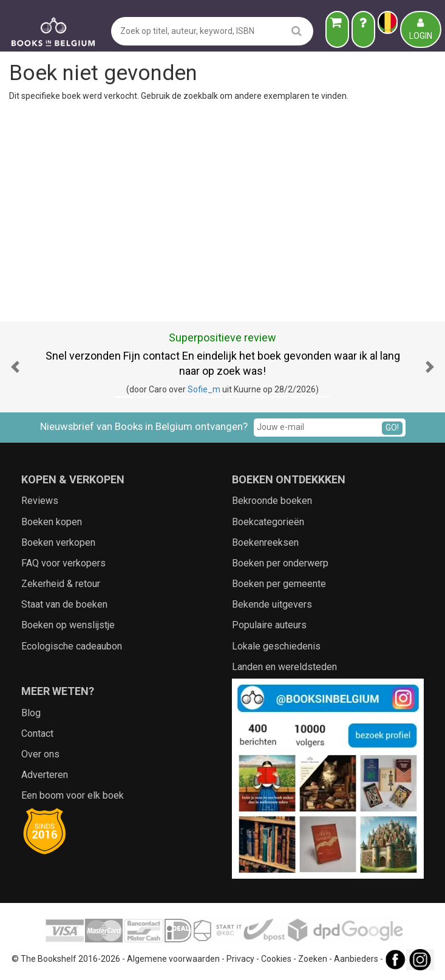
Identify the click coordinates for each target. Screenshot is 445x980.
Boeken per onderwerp (280, 563)
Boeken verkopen (58, 542)
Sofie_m (204, 389)
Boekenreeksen (265, 542)
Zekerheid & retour (61, 584)
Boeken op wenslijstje (68, 625)
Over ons (40, 754)
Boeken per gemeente (279, 584)
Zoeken (313, 959)
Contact (37, 733)
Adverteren (45, 775)
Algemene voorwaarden (173, 959)
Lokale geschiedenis (276, 646)
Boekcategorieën (268, 522)
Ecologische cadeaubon (72, 646)
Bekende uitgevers (272, 604)
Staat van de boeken (64, 604)
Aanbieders (356, 959)
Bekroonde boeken (272, 501)
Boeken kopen (52, 522)
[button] (15, 367)
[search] (297, 31)
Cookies (276, 959)
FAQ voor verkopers (63, 563)
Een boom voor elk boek (73, 795)
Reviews (40, 501)
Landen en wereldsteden (284, 667)
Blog (31, 713)
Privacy (240, 959)
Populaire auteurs (269, 625)
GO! (392, 428)
